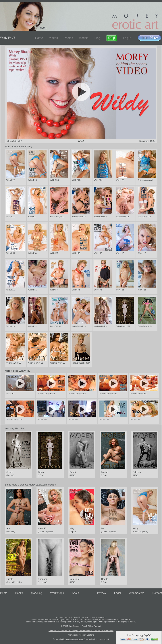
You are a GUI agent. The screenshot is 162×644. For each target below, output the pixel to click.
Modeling (37, 593)
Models (84, 38)
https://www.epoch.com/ (74, 639)
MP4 (9, 141)
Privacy (102, 593)
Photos (68, 38)
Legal (118, 593)
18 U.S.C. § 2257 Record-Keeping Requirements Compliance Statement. (81, 630)
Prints (4, 593)
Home (39, 38)
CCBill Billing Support (71, 626)
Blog (97, 38)
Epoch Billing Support (91, 626)
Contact (157, 593)
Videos (53, 38)
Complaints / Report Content (81, 635)
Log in (127, 38)
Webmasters (137, 593)
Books (19, 593)
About (76, 593)
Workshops (57, 593)
